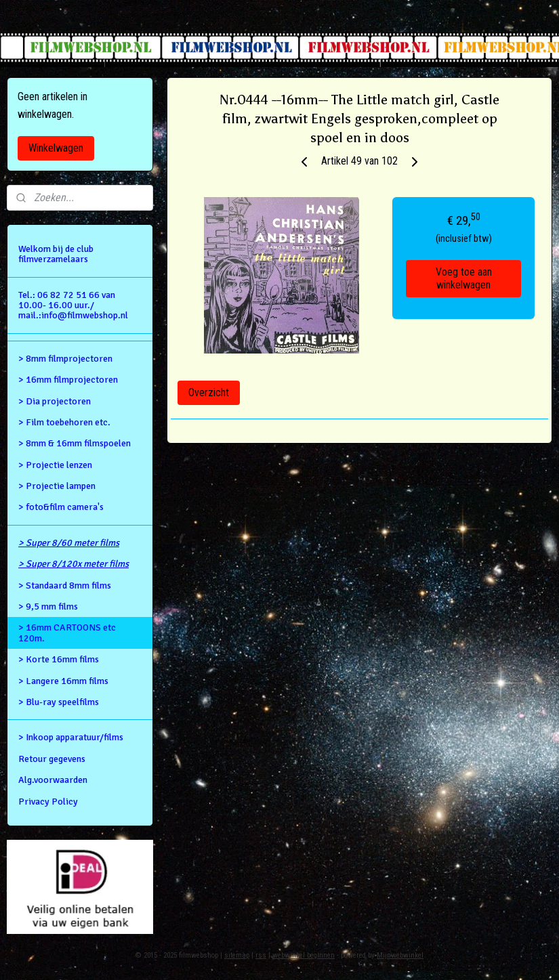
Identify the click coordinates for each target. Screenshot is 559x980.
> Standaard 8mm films (65, 585)
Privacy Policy (48, 802)
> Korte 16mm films (59, 659)
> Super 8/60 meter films (69, 543)
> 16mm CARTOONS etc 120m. (67, 633)
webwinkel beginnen (304, 955)
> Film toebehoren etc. (64, 422)
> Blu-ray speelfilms (59, 702)
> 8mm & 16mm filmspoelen (75, 443)
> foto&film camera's (61, 507)
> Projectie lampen (57, 486)
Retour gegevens (52, 759)
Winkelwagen (56, 148)
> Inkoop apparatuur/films (71, 737)
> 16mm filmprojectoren (68, 380)
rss (261, 955)
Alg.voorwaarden (53, 780)
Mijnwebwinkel (400, 955)
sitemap (237, 955)
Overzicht (209, 392)
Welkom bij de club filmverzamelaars (56, 254)
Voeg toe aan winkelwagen (463, 278)
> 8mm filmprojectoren (65, 359)
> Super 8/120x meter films (74, 564)
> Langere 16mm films (63, 681)
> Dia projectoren (55, 401)
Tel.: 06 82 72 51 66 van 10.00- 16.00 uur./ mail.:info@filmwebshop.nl (73, 305)
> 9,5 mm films (48, 606)
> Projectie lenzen (55, 465)
